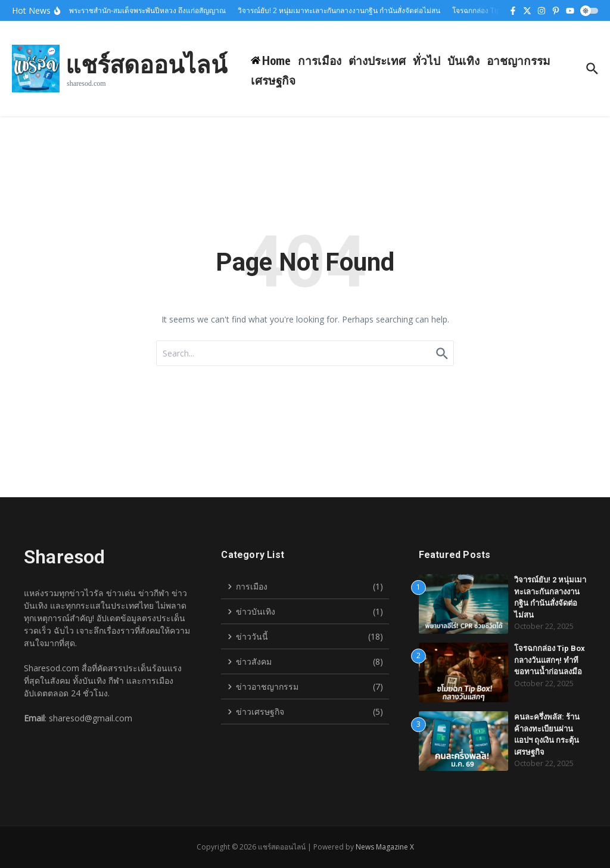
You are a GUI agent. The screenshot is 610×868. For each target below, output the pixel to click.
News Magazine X (385, 847)
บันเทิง (463, 60)
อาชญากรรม (519, 60)
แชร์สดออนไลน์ (146, 64)
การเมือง (320, 60)
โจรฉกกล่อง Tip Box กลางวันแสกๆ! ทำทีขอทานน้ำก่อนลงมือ (550, 660)
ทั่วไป (427, 60)
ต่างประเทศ (377, 60)
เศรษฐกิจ (273, 80)
